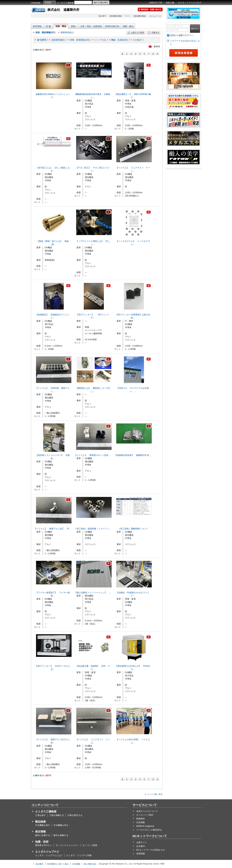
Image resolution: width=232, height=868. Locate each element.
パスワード (173, 30)
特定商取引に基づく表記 (58, 864)
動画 (73, 26)
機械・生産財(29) (119, 40)
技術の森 (170, 3)
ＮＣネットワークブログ (190, 3)
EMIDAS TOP (156, 3)
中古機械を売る (61, 825)
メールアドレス (175, 26)
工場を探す (40, 815)
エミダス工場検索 (65, 3)
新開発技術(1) (67, 32)
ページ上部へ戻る (155, 794)
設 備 (48, 26)
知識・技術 (42, 842)
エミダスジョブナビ (47, 852)
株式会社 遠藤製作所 (63, 10)
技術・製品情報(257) (45, 32)
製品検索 (40, 822)
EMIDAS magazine (145, 826)
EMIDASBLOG (112, 26)
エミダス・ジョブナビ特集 (79, 855)
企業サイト (142, 842)
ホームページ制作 (145, 815)
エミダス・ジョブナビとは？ (49, 855)
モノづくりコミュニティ (67, 845)
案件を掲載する (61, 835)
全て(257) (42, 40)
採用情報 (141, 854)
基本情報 (37, 26)
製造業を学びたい (44, 845)
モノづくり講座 (90, 845)
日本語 (48, 3)
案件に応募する (43, 835)
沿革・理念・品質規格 (91, 26)
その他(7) (137, 40)
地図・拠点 (128, 26)
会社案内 (141, 846)
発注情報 (40, 832)
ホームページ (155, 16)
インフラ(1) (100, 40)
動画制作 (141, 819)
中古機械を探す (43, 825)
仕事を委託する (75, 815)
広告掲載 (141, 822)
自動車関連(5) (58, 40)
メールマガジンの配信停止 (149, 830)
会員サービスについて (147, 811)
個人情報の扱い (91, 864)
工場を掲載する (57, 815)
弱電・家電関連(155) (80, 40)
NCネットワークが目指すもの (151, 850)
